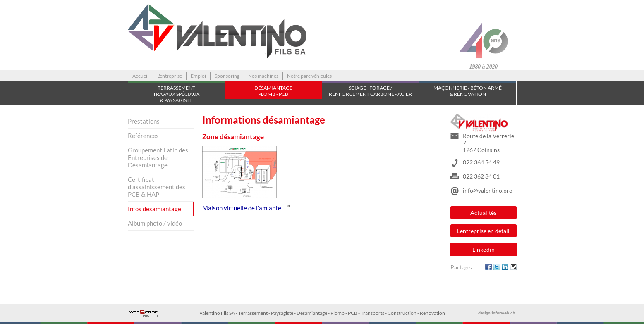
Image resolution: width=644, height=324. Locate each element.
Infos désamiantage (154, 209)
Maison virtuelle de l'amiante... (244, 208)
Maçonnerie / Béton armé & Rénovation (468, 91)
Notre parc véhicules (309, 76)
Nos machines (263, 76)
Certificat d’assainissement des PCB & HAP (157, 187)
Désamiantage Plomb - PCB (273, 91)
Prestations (144, 121)
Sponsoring (227, 76)
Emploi (198, 76)
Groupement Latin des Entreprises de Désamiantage (158, 157)
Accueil (140, 76)
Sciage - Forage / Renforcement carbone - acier (370, 91)
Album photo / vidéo (155, 223)
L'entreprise (170, 76)
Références (143, 136)
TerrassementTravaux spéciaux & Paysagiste (176, 94)
